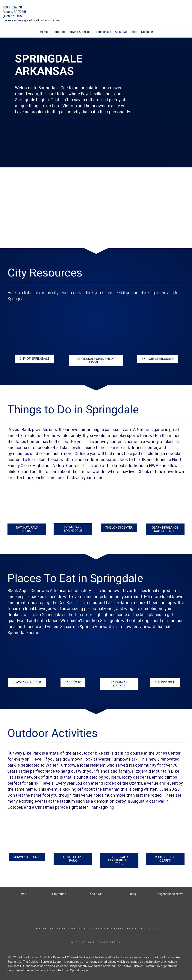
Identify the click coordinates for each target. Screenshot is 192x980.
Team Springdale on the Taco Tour (62, 615)
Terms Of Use (43, 929)
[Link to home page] (96, 10)
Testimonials (103, 32)
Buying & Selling (80, 32)
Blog (134, 32)
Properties (59, 32)
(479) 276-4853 (13, 16)
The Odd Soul (63, 603)
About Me (121, 32)
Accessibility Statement (104, 929)
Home (44, 32)
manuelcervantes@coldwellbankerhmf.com (31, 20)
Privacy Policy (69, 929)
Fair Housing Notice (143, 929)
